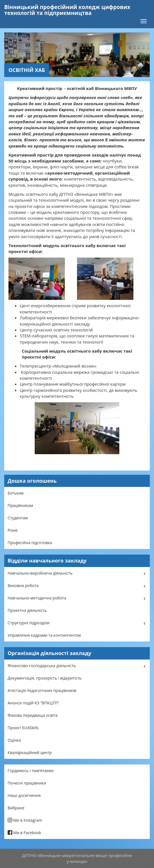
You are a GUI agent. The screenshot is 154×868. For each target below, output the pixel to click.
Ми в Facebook (24, 833)
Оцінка (14, 740)
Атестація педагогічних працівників (42, 690)
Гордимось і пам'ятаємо (31, 771)
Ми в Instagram (25, 820)
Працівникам (20, 505)
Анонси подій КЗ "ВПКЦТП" (33, 703)
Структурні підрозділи (29, 623)
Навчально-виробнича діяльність (40, 573)
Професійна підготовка (30, 543)
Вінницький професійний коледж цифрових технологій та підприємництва (67, 10)
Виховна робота (23, 585)
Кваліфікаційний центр (30, 752)
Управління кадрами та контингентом (44, 635)
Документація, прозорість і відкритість (45, 678)
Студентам (18, 518)
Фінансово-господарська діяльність (42, 666)
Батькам (16, 493)
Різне (13, 530)
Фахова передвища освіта (33, 715)
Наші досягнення (24, 795)
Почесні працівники (27, 783)
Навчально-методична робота (37, 598)
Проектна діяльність (27, 610)
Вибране (16, 808)
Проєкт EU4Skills (23, 728)
